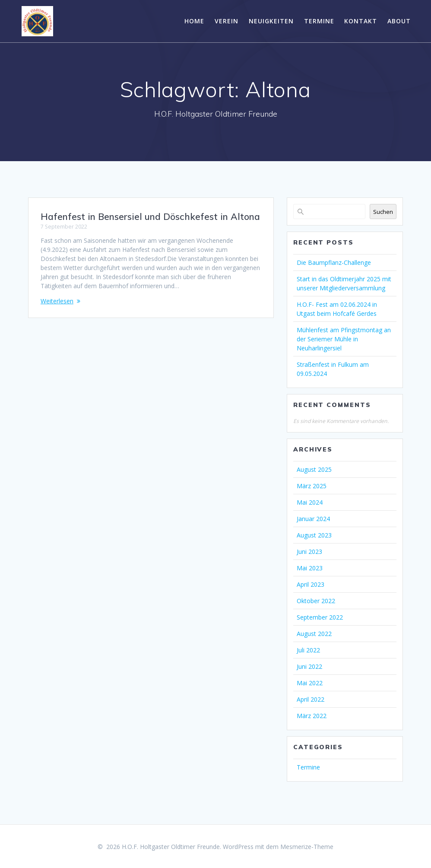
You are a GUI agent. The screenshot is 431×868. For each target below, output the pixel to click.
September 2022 (320, 617)
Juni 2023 (309, 552)
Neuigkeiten (271, 21)
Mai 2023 (310, 568)
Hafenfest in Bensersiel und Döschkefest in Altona (150, 216)
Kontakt (361, 21)
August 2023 (314, 535)
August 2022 (314, 634)
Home (194, 21)
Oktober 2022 (316, 601)
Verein (227, 21)
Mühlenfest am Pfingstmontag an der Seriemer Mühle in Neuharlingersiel (344, 339)
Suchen (383, 212)
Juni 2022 (309, 666)
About (399, 21)
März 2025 (312, 486)
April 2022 (311, 699)
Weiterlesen (57, 301)
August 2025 (314, 469)
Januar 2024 (313, 519)
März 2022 (312, 716)
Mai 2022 (310, 683)
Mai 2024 (310, 502)
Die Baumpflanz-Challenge (334, 262)
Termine (319, 21)
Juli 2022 (308, 650)
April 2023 (311, 584)
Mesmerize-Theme (307, 847)
